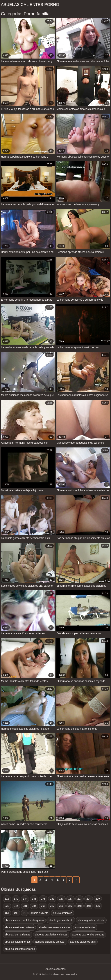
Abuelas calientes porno (30, 5)
